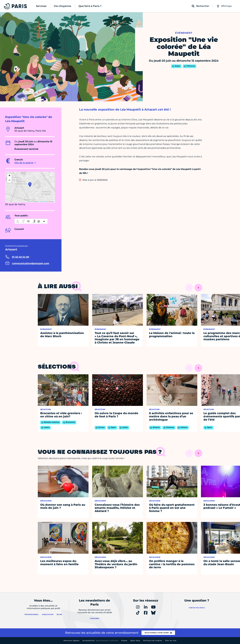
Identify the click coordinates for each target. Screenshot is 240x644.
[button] (30, 185)
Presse (124, 641)
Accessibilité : (100, 641)
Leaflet (30, 202)
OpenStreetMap (44, 202)
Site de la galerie (24, 163)
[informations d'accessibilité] (31, 221)
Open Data (135, 641)
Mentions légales (72, 641)
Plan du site (171, 641)
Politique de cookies (153, 641)
